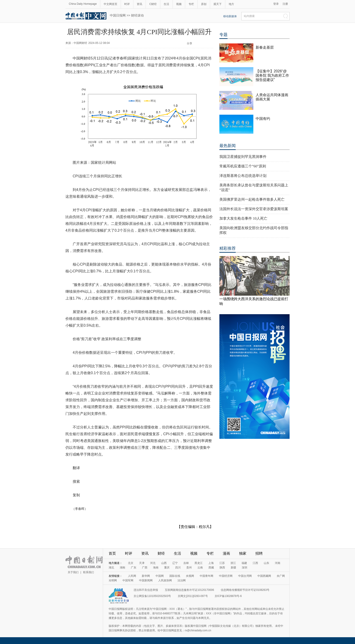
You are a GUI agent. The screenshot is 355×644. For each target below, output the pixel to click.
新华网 (146, 576)
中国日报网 (118, 15)
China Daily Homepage (83, 4)
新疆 (233, 568)
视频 (179, 4)
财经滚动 (137, 15)
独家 (243, 553)
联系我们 (89, 572)
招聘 (259, 553)
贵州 (189, 568)
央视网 (190, 576)
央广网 (281, 576)
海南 (156, 568)
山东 (266, 563)
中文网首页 (110, 4)
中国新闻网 (146, 580)
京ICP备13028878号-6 (228, 596)
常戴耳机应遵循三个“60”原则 (243, 166)
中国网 (160, 576)
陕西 (222, 568)
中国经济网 (226, 576)
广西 (145, 568)
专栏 (191, 4)
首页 (112, 553)
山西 (164, 563)
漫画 (226, 553)
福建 (244, 563)
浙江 (233, 563)
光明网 (113, 580)
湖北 (111, 568)
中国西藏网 (264, 576)
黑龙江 (199, 563)
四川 (178, 568)
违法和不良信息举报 (146, 590)
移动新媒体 (230, 16)
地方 (231, 4)
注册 (285, 4)
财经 (161, 553)
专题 (223, 35)
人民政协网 (165, 580)
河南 (278, 563)
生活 (166, 4)
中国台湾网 (245, 576)
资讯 (139, 4)
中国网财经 (80, 43)
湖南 (122, 568)
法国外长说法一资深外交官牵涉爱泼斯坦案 (254, 209)
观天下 (218, 4)
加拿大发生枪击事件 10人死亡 (243, 218)
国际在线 (175, 576)
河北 (153, 563)
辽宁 (175, 563)
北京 (131, 563)
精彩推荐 (228, 248)
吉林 (186, 563)
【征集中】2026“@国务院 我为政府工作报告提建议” (272, 75)
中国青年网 (206, 576)
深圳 (245, 568)
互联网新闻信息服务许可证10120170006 (189, 590)
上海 (211, 563)
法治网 (182, 580)
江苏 (222, 563)
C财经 (153, 4)
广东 (134, 568)
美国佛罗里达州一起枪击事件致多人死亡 (252, 199)
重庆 (167, 568)
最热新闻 (228, 146)
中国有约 (263, 119)
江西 (255, 563)
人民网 (132, 576)
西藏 (211, 568)
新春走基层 (265, 47)
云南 (200, 568)
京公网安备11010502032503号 (152, 596)
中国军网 (128, 580)
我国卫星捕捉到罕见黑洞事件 (243, 157)
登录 (276, 4)
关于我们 (73, 572)
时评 (127, 4)
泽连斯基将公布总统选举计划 (243, 176)
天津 (142, 563)
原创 (204, 4)
